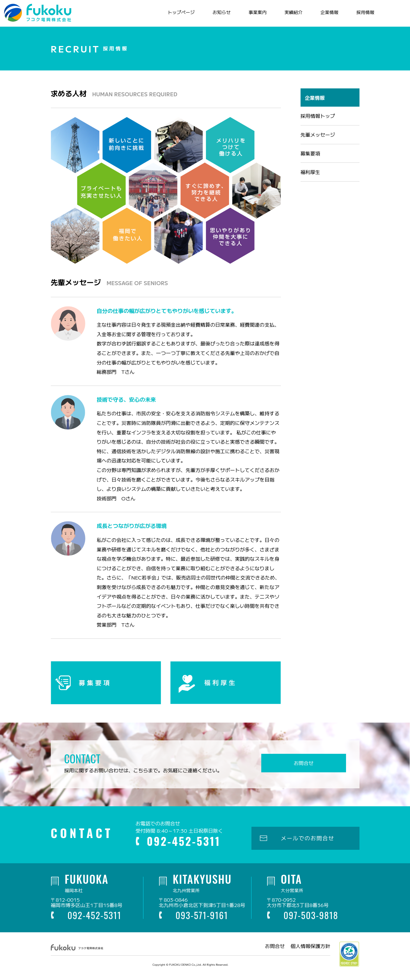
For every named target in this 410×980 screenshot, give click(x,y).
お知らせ (219, 15)
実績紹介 (290, 15)
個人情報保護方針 (311, 952)
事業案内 (255, 15)
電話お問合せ (398, 16)
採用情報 (362, 15)
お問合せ (304, 769)
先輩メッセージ (318, 140)
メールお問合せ (387, 16)
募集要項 (310, 159)
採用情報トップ (318, 122)
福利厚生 (310, 178)
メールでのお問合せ (308, 844)
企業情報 (326, 15)
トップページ (178, 15)
